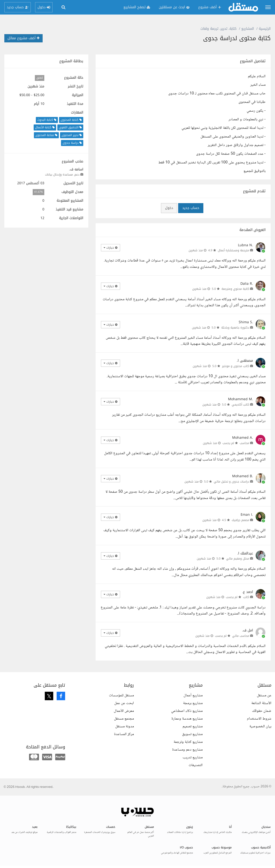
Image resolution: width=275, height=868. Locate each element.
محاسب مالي (241, 636)
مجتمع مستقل (124, 719)
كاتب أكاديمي (240, 405)
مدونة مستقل (125, 726)
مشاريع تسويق (192, 734)
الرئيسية (265, 29)
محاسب (244, 443)
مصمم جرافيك (240, 520)
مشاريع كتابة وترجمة (188, 742)
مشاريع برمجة (193, 703)
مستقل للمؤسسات (121, 695)
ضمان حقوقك (262, 711)
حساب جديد (191, 208)
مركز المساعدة (124, 734)
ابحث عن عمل (124, 703)
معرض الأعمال (124, 711)
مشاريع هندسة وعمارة (187, 719)
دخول (169, 208)
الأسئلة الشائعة (261, 703)
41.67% (38, 192)
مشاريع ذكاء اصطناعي (187, 711)
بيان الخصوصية (260, 726)
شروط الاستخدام (259, 719)
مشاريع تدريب (193, 757)
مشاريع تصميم (193, 726)
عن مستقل (264, 695)
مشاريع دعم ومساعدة (187, 750)
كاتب (246, 597)
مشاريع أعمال (193, 695)
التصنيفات (196, 765)
